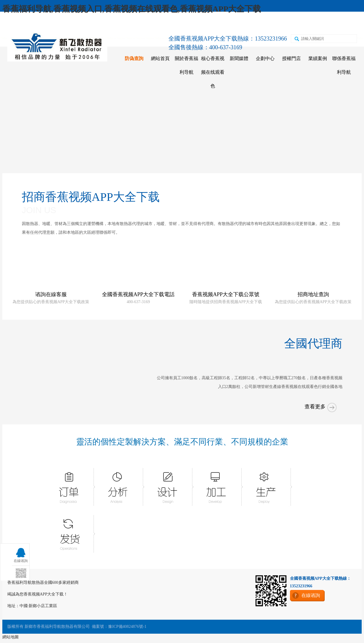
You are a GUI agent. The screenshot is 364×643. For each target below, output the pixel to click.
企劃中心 (265, 58)
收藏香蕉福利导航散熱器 (38, 24)
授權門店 (291, 58)
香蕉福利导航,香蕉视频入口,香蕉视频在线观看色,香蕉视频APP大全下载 (132, 9)
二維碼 (302, 24)
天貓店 (252, 24)
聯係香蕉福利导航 (344, 65)
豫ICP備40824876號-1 (127, 627)
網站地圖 (10, 637)
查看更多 (321, 411)
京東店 (226, 24)
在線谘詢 (330, 24)
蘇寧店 (277, 24)
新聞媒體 (239, 58)
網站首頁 (160, 58)
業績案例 (318, 58)
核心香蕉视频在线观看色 (213, 72)
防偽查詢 (134, 58)
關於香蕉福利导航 (187, 65)
